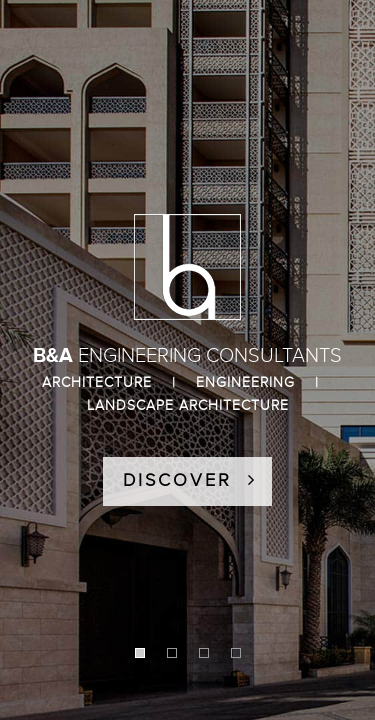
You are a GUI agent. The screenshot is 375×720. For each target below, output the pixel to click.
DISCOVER (190, 480)
